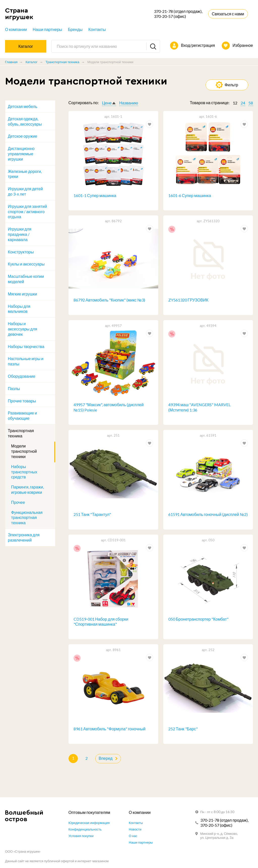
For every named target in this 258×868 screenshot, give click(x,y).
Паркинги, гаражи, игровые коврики (27, 489)
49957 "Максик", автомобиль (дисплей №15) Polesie (109, 407)
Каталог (31, 62)
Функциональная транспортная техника (27, 518)
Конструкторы (21, 252)
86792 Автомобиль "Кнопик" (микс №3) (109, 300)
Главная (11, 62)
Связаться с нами (228, 14)
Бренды (75, 29)
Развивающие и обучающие (22, 416)
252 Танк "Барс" (183, 729)
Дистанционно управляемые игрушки (21, 154)
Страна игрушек (19, 14)
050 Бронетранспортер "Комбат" (198, 619)
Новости (135, 829)
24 (243, 103)
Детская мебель (23, 106)
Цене (107, 103)
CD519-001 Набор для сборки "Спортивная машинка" (101, 622)
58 (251, 103)
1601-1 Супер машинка (95, 195)
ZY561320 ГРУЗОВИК (188, 300)
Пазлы (14, 388)
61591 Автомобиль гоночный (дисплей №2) (208, 515)
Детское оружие (23, 136)
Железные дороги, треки (25, 174)
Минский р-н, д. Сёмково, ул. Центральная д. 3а (219, 836)
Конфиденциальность (85, 829)
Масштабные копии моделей (26, 279)
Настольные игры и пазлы (26, 361)
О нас (133, 836)
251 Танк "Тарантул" (92, 515)
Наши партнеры (47, 29)
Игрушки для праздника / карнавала (20, 234)
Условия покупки (81, 836)
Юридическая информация (89, 823)
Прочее (18, 502)
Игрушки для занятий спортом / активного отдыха (27, 212)
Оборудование (22, 376)
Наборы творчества (26, 346)
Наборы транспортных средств (24, 472)
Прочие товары (22, 401)
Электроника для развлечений (24, 537)
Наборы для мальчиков (19, 309)
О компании (16, 29)
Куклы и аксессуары (26, 264)
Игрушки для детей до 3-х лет (25, 191)
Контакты (97, 29)
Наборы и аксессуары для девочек (22, 329)
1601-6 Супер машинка (190, 195)
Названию (129, 103)
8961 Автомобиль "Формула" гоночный (110, 729)
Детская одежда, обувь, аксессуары (25, 121)
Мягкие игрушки (22, 294)
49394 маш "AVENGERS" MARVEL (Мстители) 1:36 (200, 407)
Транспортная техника (62, 62)
